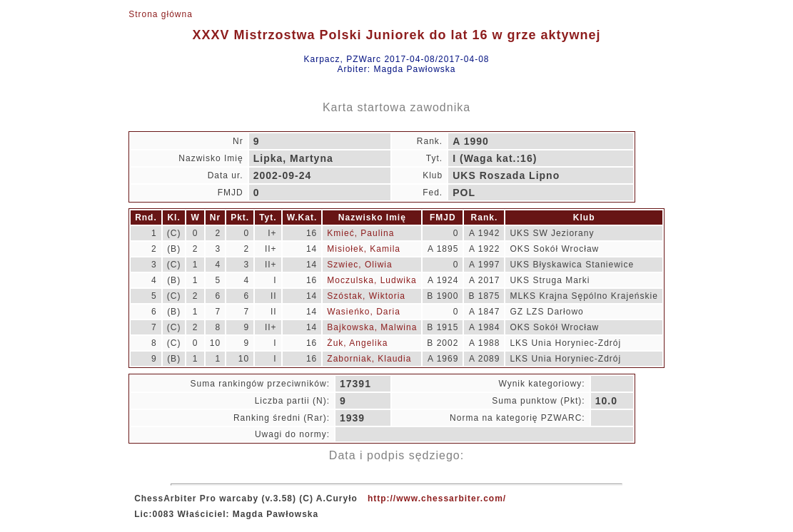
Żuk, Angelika (357, 343)
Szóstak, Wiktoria (366, 296)
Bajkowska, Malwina (372, 327)
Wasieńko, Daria (364, 312)
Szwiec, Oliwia (359, 265)
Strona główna (161, 14)
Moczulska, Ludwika (372, 280)
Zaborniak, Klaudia (369, 359)
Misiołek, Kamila (364, 249)
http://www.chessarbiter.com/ (437, 498)
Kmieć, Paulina (360, 233)
